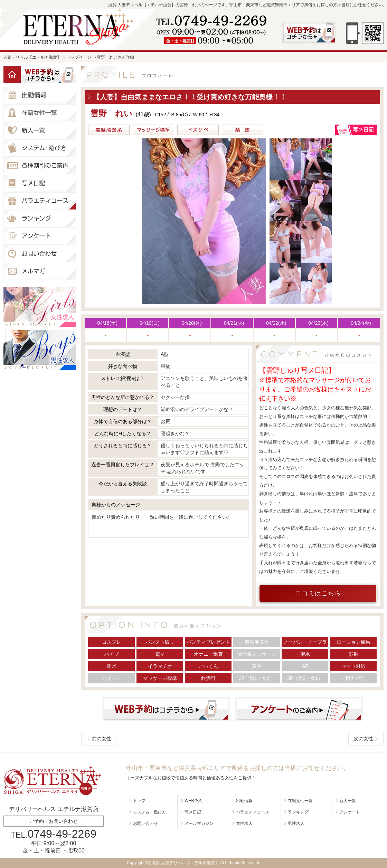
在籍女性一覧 (300, 801)
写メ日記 (193, 812)
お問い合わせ (145, 823)
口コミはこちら (318, 593)
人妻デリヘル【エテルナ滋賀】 (32, 57)
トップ (139, 801)
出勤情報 (244, 801)
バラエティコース (253, 812)
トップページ (79, 57)
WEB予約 (193, 801)
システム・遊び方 (150, 812)
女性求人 (244, 823)
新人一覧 (348, 801)
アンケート (350, 812)
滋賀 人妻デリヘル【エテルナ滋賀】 (185, 863)
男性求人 (296, 823)
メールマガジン (199, 823)
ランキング (298, 812)
